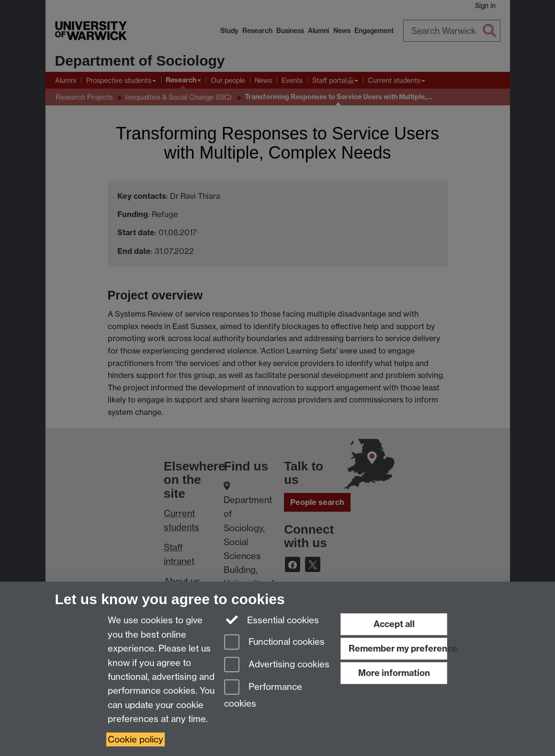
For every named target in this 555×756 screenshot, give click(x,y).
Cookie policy (136, 739)
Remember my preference (398, 648)
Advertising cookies (277, 665)
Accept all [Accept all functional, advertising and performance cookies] (394, 624)
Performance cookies (263, 694)
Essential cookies (272, 619)
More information (394, 673)
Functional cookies (274, 643)
